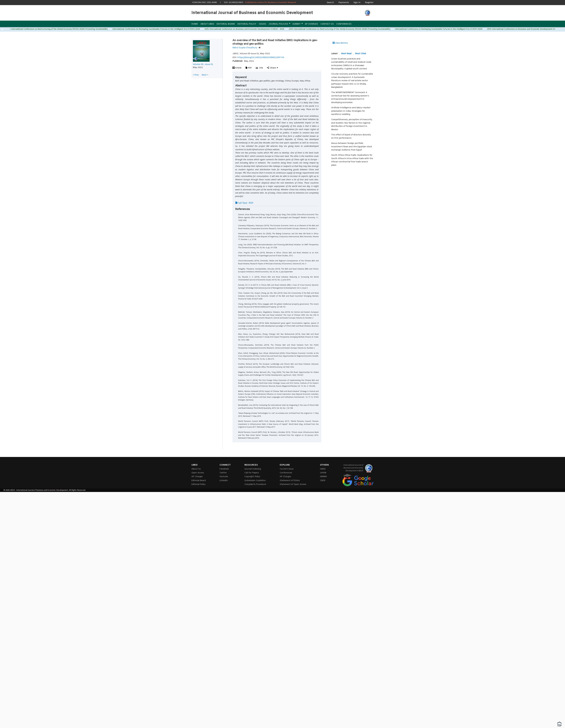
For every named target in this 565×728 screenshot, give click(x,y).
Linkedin (224, 481)
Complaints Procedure (255, 484)
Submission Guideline (255, 481)
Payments (344, 3)
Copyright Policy (252, 477)
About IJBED (207, 24)
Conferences (344, 24)
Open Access (198, 473)
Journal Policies (278, 24)
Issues (262, 24)
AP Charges (311, 24)
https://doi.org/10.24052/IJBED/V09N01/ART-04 (261, 58)
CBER (323, 481)
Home (195, 24)
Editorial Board (226, 24)
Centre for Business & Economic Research (277, 2)
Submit (296, 24)
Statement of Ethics (290, 481)
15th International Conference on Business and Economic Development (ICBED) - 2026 (245, 29)
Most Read (346, 54)
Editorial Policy (247, 24)
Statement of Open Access (293, 484)
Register (369, 3)
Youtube (224, 477)
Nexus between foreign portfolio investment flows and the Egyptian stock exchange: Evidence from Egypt (352, 147)
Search (330, 3)
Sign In (357, 3)
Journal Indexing (253, 469)
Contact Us (327, 24)
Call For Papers (252, 473)
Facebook (224, 469)
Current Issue (287, 469)
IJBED (323, 469)
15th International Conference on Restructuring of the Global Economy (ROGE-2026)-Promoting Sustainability (57, 29)
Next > (205, 75)
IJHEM (323, 473)
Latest (334, 54)
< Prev (196, 75)
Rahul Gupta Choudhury (247, 48)
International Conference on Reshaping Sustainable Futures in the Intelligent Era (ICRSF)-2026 (157, 29)
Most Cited (361, 54)
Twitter (223, 473)
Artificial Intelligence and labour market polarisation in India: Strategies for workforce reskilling (351, 111)
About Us (196, 469)
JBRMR (323, 477)
